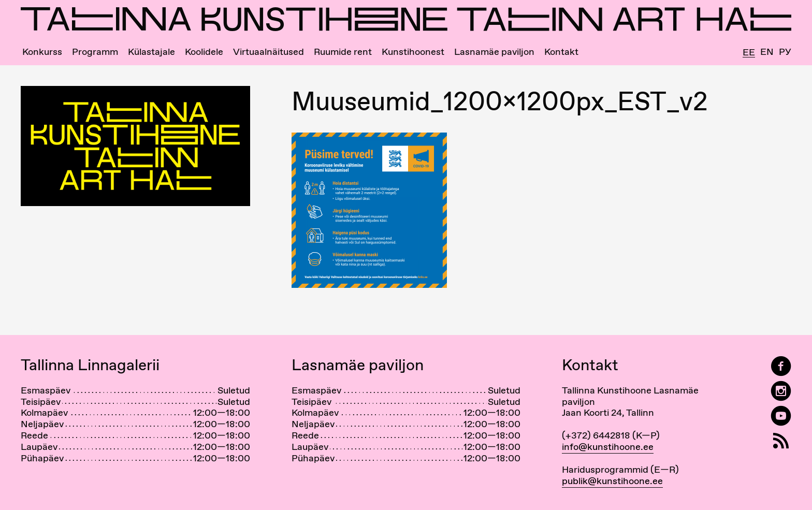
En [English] (767, 52)
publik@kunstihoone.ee (612, 481)
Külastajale (151, 52)
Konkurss (42, 52)
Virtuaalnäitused (269, 52)
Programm (95, 52)
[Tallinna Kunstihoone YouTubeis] (781, 416)
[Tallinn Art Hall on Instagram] (781, 391)
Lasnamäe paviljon (494, 52)
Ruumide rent (343, 52)
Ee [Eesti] (749, 53)
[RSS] (781, 441)
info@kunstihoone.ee (608, 447)
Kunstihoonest (413, 52)
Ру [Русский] (785, 52)
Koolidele (204, 52)
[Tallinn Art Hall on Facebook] (781, 366)
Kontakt (561, 52)
